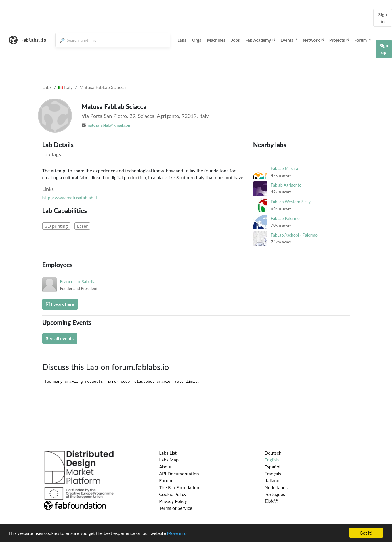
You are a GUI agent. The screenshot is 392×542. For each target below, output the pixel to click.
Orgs (197, 40)
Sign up (384, 49)
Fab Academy (260, 40)
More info (177, 533)
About (165, 467)
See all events (60, 338)
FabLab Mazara (285, 168)
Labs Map (169, 460)
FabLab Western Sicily (291, 202)
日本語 (271, 501)
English (272, 460)
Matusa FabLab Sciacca (103, 87)
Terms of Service (176, 508)
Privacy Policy (173, 501)
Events (289, 40)
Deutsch (273, 453)
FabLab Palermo (285, 218)
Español (273, 467)
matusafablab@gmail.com (109, 125)
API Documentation (179, 473)
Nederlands (276, 487)
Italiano (272, 480)
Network (313, 40)
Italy (66, 87)
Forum (362, 40)
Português (275, 494)
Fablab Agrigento (286, 185)
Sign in (383, 18)
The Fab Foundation (179, 487)
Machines (216, 40)
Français (273, 473)
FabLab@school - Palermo (294, 235)
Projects (339, 40)
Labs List (168, 453)
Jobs (236, 40)
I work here (60, 304)
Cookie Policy (173, 494)
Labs (182, 40)
